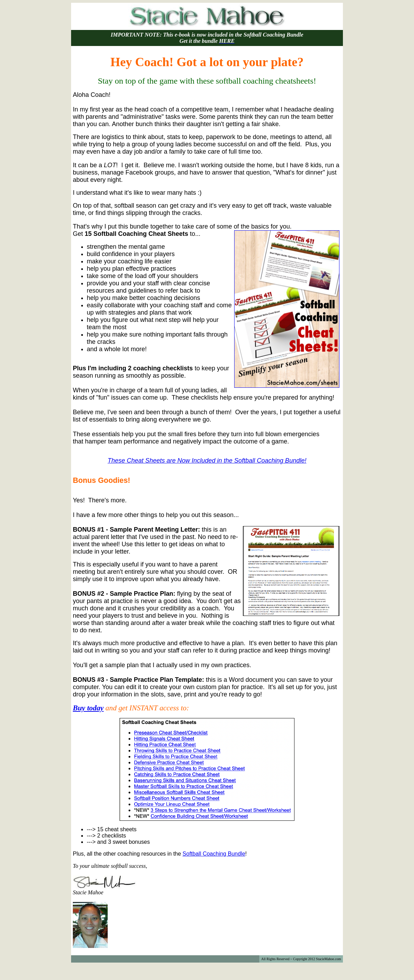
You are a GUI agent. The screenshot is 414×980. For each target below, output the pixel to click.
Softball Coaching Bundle (214, 854)
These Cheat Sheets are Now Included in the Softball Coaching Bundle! (207, 461)
